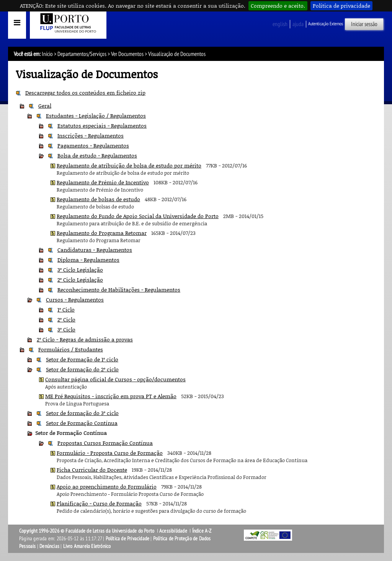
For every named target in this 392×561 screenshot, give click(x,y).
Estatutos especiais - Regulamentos (102, 125)
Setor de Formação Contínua (82, 423)
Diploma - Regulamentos (88, 260)
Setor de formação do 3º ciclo (82, 413)
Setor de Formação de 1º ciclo (82, 359)
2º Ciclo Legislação (80, 280)
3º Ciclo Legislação (80, 270)
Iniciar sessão (364, 24)
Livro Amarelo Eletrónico (87, 546)
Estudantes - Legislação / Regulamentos (96, 116)
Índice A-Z (202, 531)
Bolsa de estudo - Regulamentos (97, 155)
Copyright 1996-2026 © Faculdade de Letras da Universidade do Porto (87, 531)
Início (47, 54)
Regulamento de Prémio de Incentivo (103, 182)
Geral (45, 106)
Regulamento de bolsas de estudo (98, 199)
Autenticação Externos (326, 24)
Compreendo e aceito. (278, 6)
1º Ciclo (66, 309)
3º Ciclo (66, 329)
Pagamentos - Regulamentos (93, 145)
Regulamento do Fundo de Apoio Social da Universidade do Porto (138, 216)
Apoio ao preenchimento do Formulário (107, 486)
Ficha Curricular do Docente (92, 470)
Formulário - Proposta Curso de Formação (110, 453)
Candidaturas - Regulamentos (95, 250)
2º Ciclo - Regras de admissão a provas (85, 339)
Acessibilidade (173, 531)
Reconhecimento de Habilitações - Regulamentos (119, 290)
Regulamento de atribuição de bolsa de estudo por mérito (129, 165)
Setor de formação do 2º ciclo (82, 369)
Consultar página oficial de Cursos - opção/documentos (115, 379)
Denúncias (49, 546)
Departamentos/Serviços (82, 54)
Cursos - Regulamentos (75, 299)
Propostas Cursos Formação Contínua (105, 443)
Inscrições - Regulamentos (91, 135)
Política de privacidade (341, 6)
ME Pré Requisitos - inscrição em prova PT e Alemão (111, 396)
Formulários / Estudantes (71, 349)
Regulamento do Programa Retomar (102, 233)
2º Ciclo (66, 319)
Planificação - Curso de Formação (99, 503)
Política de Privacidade (128, 539)
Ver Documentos (127, 54)
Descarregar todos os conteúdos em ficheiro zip (85, 93)
